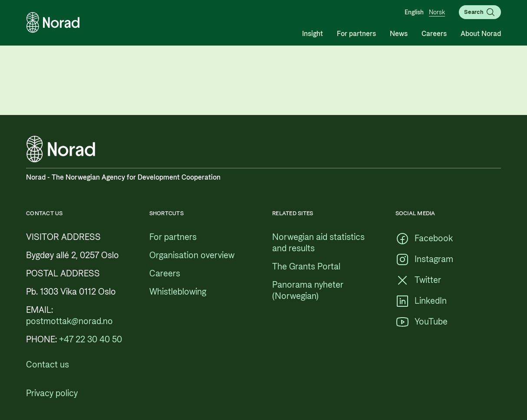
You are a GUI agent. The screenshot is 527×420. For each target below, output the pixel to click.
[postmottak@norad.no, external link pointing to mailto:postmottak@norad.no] (69, 322)
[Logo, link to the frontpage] (53, 23)
